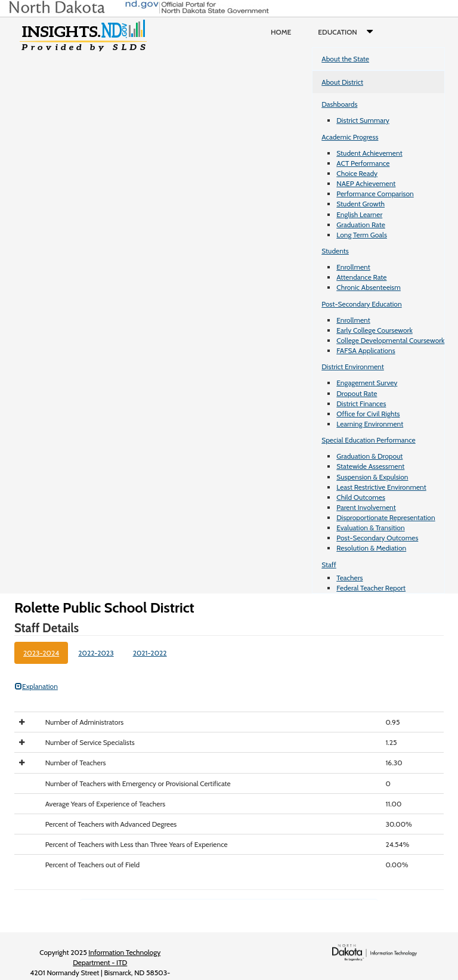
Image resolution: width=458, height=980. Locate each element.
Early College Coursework (375, 330)
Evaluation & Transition (370, 528)
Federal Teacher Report (371, 588)
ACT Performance (363, 163)
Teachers (349, 578)
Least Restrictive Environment (381, 487)
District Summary (363, 120)
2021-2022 (150, 653)
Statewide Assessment (370, 466)
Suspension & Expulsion (372, 477)
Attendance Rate (361, 277)
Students (335, 251)
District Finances (361, 404)
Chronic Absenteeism (369, 287)
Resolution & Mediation (371, 548)
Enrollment (353, 267)
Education (348, 32)
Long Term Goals (362, 235)
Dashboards (339, 104)
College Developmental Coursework (390, 340)
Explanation (36, 686)
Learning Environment (370, 424)
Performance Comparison (375, 194)
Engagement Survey (367, 383)
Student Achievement (369, 153)
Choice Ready (357, 173)
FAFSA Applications (366, 350)
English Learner (359, 214)
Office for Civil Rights (368, 414)
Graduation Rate (361, 225)
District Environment (353, 367)
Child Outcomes (361, 497)
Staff (329, 565)
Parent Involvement (366, 507)
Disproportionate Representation (386, 517)
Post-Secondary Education (361, 304)
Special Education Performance (369, 440)
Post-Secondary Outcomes (377, 538)
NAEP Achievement (366, 183)
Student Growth (360, 204)
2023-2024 (41, 653)
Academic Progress (350, 137)
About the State (345, 59)
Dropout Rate (357, 393)
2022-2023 (96, 653)
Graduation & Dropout (369, 456)
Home (281, 32)
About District (342, 82)
